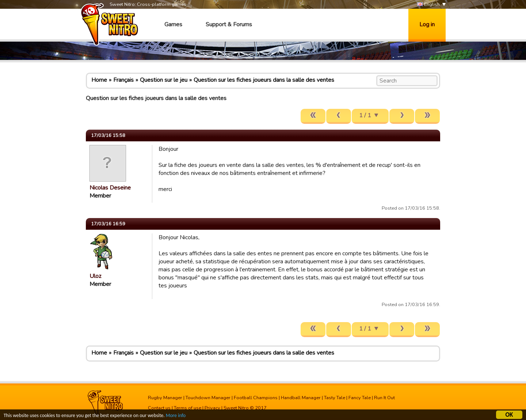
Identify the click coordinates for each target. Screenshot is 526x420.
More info (176, 416)
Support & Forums (229, 24)
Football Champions (256, 398)
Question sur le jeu (164, 80)
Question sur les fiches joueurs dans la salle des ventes (264, 80)
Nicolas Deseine (110, 188)
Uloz (95, 276)
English (428, 5)
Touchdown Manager (208, 398)
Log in (427, 24)
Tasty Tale (335, 398)
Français (123, 80)
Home (99, 80)
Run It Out (384, 398)
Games (173, 24)
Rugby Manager (165, 398)
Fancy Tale (360, 398)
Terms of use (188, 408)
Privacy (212, 408)
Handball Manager (301, 398)
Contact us (159, 408)
